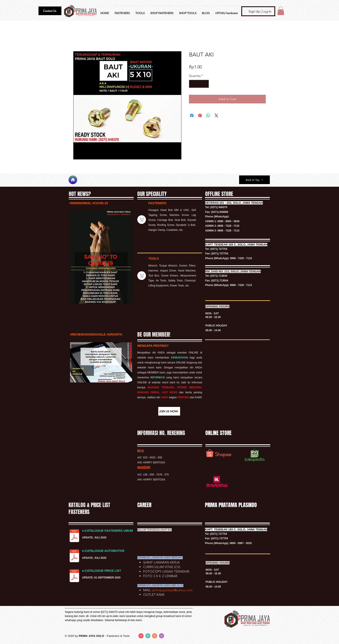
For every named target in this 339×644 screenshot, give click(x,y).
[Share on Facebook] (192, 116)
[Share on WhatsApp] (208, 116)
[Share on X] (216, 116)
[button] (50, 11)
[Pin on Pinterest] (200, 116)
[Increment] (205, 84)
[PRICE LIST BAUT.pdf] (74, 576)
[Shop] (142, 220)
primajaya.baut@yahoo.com (173, 590)
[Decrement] (192, 84)
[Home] (73, 180)
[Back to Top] (254, 180)
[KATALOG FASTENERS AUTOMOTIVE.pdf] (74, 556)
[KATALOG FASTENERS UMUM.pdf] (74, 536)
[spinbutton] (199, 84)
